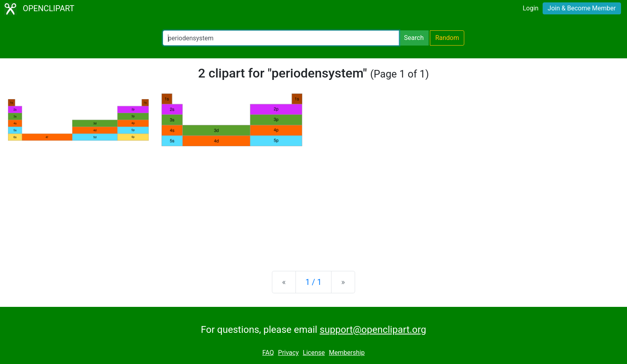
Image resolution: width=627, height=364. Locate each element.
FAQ (268, 353)
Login (530, 8)
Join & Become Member (582, 8)
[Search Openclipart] (281, 38)
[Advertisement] (313, 202)
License (314, 353)
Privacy (288, 353)
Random (447, 38)
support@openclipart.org (373, 330)
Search (414, 38)
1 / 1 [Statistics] (314, 282)
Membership (347, 353)
